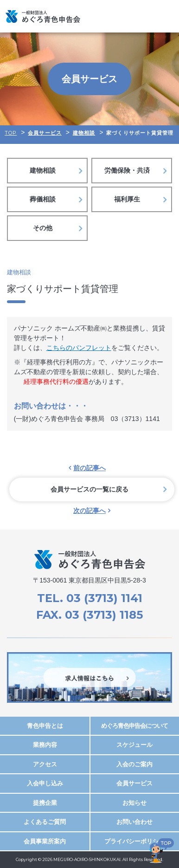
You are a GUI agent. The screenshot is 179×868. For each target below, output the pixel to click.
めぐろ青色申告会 (43, 16)
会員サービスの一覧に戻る (89, 489)
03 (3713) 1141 (104, 598)
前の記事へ (89, 468)
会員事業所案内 (45, 841)
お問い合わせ (134, 822)
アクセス (45, 764)
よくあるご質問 (45, 822)
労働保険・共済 (127, 170)
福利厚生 (127, 199)
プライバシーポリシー (134, 841)
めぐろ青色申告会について (134, 726)
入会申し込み (45, 783)
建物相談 (43, 170)
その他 (43, 228)
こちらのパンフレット (79, 348)
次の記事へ (89, 511)
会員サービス (134, 783)
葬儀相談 (43, 199)
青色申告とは (45, 726)
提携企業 (45, 803)
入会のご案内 (134, 764)
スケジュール (134, 745)
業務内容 (45, 745)
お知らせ (134, 803)
